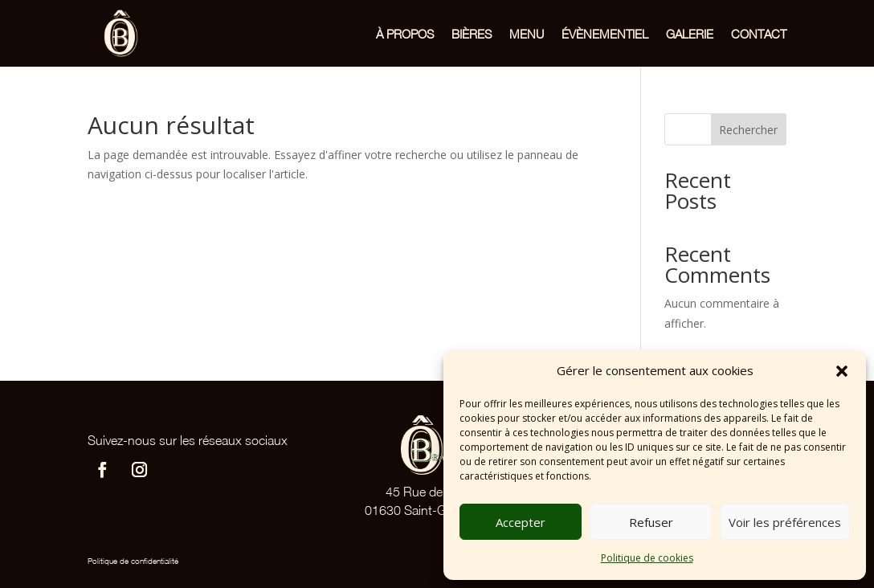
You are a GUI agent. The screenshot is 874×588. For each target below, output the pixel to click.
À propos (405, 34)
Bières (472, 34)
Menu (527, 34)
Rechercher (748, 130)
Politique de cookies (647, 558)
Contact (759, 34)
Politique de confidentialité (133, 561)
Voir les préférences (785, 522)
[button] (842, 371)
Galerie (690, 34)
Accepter (521, 522)
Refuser (651, 522)
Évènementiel (605, 34)
